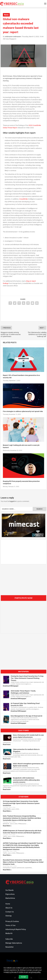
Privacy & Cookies (12, 921)
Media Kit (9, 933)
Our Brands (9, 890)
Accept (23, 977)
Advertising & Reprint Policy (16, 929)
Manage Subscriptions (14, 943)
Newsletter (9, 947)
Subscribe (9, 939)
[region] (23, 525)
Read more (7, 744)
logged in (13, 501)
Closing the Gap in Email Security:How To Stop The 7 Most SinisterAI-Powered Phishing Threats (27, 678)
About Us (9, 908)
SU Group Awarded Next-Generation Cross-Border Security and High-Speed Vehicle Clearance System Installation (21, 803)
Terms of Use (10, 925)
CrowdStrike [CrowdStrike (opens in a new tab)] (23, 199)
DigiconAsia (10, 894)
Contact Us (10, 912)
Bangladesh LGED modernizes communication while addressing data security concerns (26, 780)
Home (8, 904)
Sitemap (8, 916)
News (6, 15)
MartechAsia (10, 898)
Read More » (7, 811)
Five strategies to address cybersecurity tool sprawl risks (23, 411)
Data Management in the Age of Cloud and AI (26, 716)
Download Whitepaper (11, 686)
